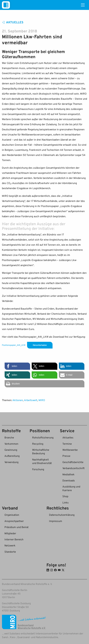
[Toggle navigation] (83, 5)
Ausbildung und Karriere (71, 488)
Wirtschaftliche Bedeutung (41, 452)
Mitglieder (10, 533)
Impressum (56, 521)
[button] (17, 366)
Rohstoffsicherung (43, 437)
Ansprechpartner (14, 521)
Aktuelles (13, 22)
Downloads (69, 480)
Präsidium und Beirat (16, 527)
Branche (9, 437)
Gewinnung (11, 450)
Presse (66, 456)
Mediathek (68, 474)
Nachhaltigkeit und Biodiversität (42, 461)
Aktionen (18, 400)
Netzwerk (10, 545)
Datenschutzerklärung (62, 515)
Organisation (12, 515)
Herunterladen (40, 345)
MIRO (42, 400)
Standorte (10, 552)
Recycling (38, 444)
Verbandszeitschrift (73, 468)
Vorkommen (11, 444)
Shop (65, 496)
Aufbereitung (12, 456)
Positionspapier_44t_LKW (14, 345)
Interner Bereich (14, 539)
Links (66, 502)
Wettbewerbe (70, 450)
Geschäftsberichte (73, 462)
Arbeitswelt (31, 400)
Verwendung (11, 462)
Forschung (38, 469)
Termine (67, 444)
